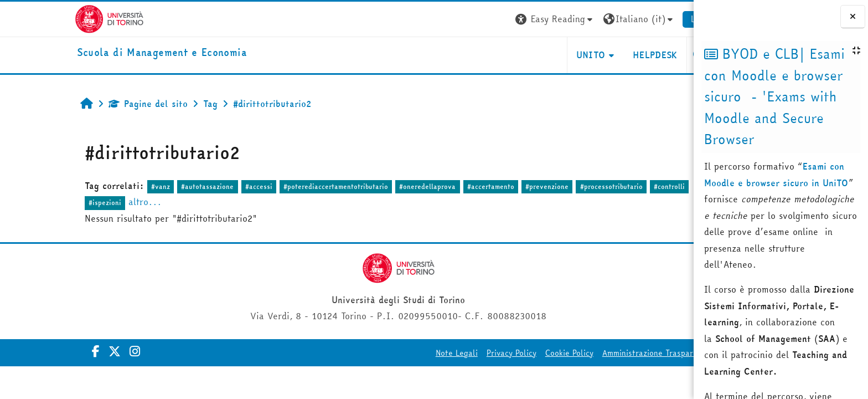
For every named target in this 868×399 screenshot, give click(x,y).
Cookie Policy (518, 353)
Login (651, 19)
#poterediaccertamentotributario (284, 186)
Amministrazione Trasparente (604, 353)
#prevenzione (495, 186)
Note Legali (405, 353)
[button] (504, 19)
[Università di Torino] (58, 18)
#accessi (207, 186)
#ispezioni (53, 203)
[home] (110, 53)
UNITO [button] (539, 55)
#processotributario (559, 186)
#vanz (109, 186)
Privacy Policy (460, 353)
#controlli (618, 186)
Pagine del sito (97, 104)
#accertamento (439, 186)
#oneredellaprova (376, 186)
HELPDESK (604, 55)
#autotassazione (156, 186)
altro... (94, 202)
